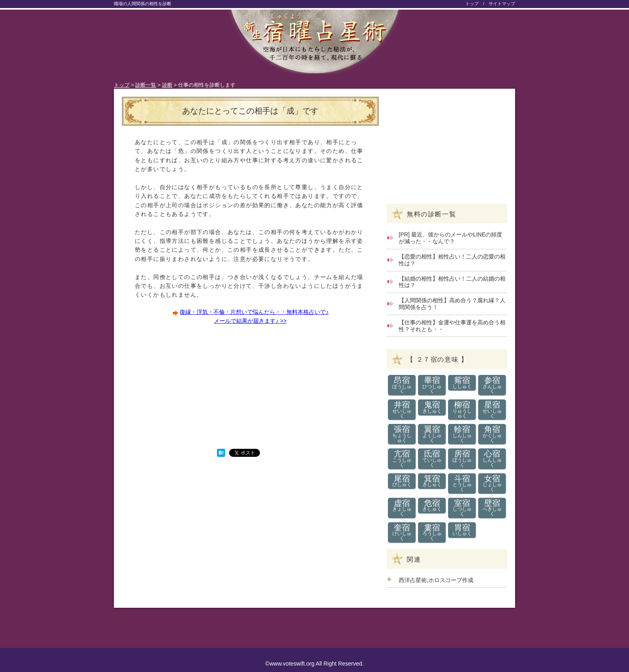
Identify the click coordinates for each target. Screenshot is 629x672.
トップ (472, 4)
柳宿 (462, 409)
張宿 (402, 434)
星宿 (492, 409)
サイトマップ (502, 4)
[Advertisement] (186, 387)
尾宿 (402, 481)
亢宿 (402, 458)
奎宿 (402, 532)
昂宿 (402, 385)
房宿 (462, 458)
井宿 (402, 409)
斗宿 (462, 483)
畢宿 (432, 385)
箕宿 (432, 481)
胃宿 (462, 530)
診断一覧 (146, 85)
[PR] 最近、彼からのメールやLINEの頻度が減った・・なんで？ (450, 238)
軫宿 (462, 434)
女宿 (492, 483)
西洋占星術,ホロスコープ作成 (436, 580)
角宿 (492, 434)
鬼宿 (432, 407)
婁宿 (432, 532)
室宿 (462, 508)
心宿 (492, 458)
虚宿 (402, 508)
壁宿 (492, 508)
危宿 (432, 506)
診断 (167, 85)
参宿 (492, 385)
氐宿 (432, 458)
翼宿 (432, 434)
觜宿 (462, 383)
